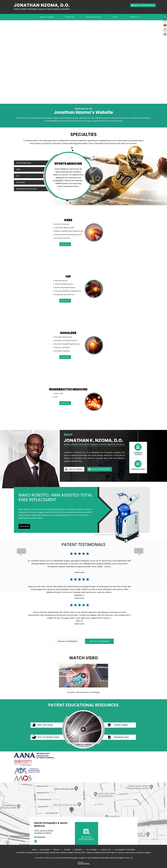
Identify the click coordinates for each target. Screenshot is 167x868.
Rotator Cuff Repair (62, 347)
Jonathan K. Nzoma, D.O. (93, 440)
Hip (18, 176)
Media (115, 17)
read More (65, 244)
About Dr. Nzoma (47, 17)
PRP (56, 397)
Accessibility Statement (125, 850)
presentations (138, 469)
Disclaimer (45, 850)
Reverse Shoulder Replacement (67, 344)
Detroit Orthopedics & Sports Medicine (51, 824)
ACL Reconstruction (63, 238)
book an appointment (101, 469)
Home (34, 850)
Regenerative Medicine (26, 189)
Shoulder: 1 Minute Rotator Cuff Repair (84, 678)
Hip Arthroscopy (61, 281)
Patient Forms (121, 725)
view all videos (83, 745)
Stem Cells (59, 393)
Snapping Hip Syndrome (64, 294)
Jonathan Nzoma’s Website (83, 111)
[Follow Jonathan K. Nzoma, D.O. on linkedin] (165, 34)
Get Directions (40, 837)
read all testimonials (68, 641)
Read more (79, 572)
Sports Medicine (24, 163)
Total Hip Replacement (64, 284)
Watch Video (83, 658)
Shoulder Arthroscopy (63, 337)
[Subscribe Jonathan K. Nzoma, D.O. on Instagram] (165, 30)
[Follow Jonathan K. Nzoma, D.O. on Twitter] (165, 21)
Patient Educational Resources (83, 705)
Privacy (57, 850)
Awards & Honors (138, 454)
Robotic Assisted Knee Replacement (69, 231)
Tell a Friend (92, 850)
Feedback (78, 850)
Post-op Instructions (48, 737)
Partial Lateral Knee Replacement (68, 235)
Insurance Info (121, 737)
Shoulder (21, 182)
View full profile (76, 469)
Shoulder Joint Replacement (66, 340)
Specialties (70, 17)
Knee (18, 169)
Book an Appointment (144, 5)
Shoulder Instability (62, 351)
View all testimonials (99, 641)
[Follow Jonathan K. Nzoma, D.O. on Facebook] (165, 16)
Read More (24, 526)
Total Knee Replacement (65, 228)
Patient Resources (93, 17)
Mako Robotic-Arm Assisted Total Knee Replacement (55, 497)
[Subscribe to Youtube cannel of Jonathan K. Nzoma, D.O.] (165, 25)
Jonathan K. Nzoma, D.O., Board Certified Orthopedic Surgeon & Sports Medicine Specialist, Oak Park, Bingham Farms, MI (84, 858)
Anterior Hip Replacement (65, 288)
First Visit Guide (45, 725)
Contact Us (134, 17)
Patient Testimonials (83, 544)
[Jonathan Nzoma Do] (43, 7)
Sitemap (67, 850)
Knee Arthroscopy (62, 224)
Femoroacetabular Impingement (68, 291)
